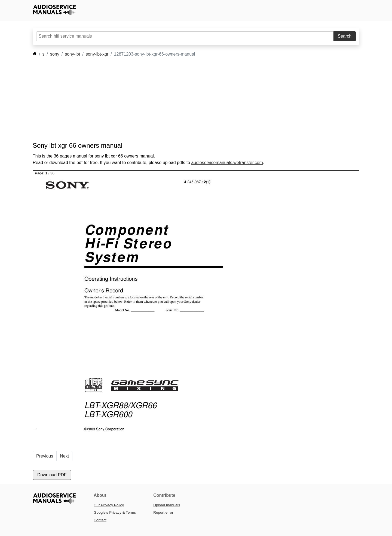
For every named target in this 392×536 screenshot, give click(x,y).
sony (55, 54)
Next (64, 456)
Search (345, 36)
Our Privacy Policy (109, 505)
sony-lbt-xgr (97, 54)
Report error (163, 512)
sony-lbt (72, 54)
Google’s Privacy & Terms (115, 512)
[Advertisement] (188, 99)
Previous (45, 456)
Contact (100, 520)
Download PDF (52, 475)
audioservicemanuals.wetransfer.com (227, 163)
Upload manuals (167, 505)
